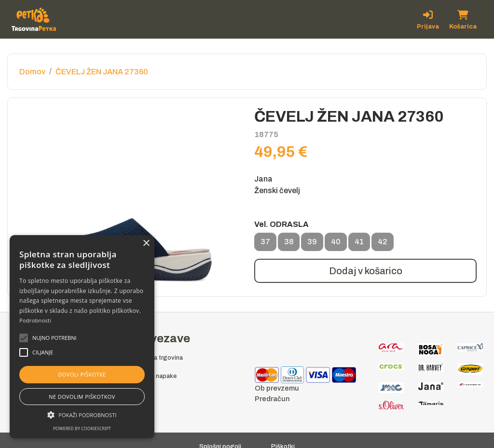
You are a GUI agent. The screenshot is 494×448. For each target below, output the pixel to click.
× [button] (146, 244)
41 (359, 244)
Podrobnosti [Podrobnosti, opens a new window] (35, 320)
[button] (55, 338)
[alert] (82, 337)
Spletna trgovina (159, 358)
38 (289, 244)
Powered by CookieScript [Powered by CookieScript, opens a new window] (82, 428)
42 (383, 244)
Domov (32, 72)
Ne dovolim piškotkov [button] (82, 397)
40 (336, 244)
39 (312, 244)
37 (265, 244)
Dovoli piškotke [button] (82, 374)
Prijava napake (156, 376)
